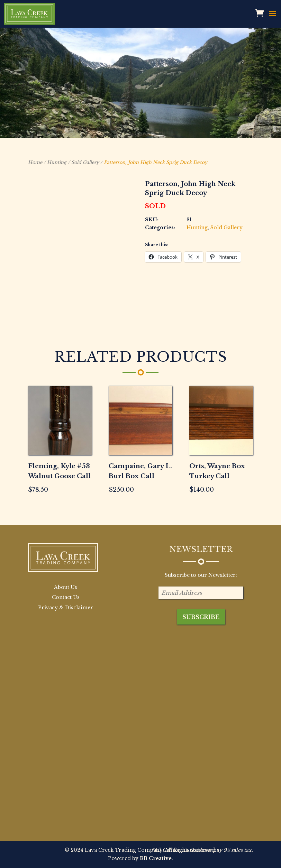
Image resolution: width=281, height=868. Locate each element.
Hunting (57, 162)
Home (35, 162)
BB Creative (156, 858)
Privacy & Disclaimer (66, 608)
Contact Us (66, 597)
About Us (66, 587)
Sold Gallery (85, 162)
